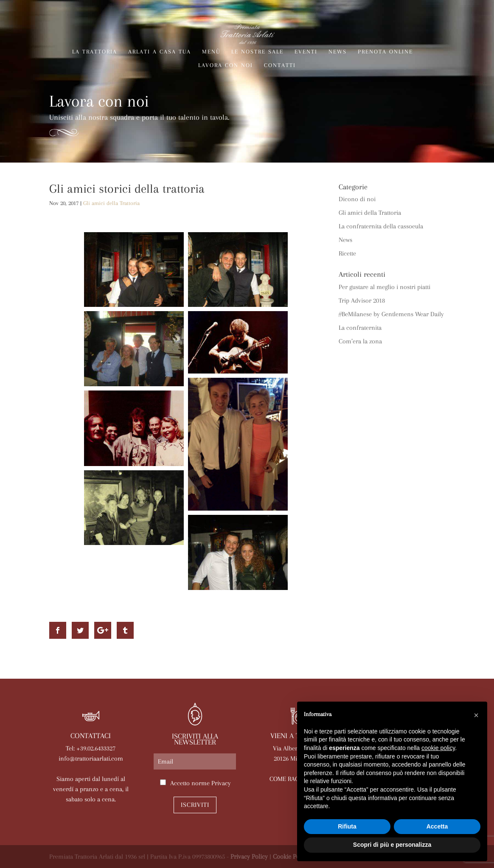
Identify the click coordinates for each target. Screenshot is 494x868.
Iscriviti (195, 805)
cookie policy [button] (438, 748)
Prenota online (385, 52)
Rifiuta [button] (347, 826)
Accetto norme (201, 783)
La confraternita (360, 328)
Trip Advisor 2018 (362, 301)
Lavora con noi (226, 65)
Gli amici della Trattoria (111, 203)
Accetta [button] (437, 826)
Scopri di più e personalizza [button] (392, 845)
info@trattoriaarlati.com (91, 758)
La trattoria (95, 52)
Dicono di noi (357, 199)
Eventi (306, 52)
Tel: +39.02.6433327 (91, 748)
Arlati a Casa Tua (160, 52)
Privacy (221, 783)
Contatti (280, 65)
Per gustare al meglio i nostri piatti (385, 287)
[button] (476, 715)
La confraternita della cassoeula (381, 226)
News (338, 52)
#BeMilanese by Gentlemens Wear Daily (391, 314)
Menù (211, 52)
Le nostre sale (257, 52)
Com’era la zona (360, 341)
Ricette (347, 253)
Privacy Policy (249, 857)
